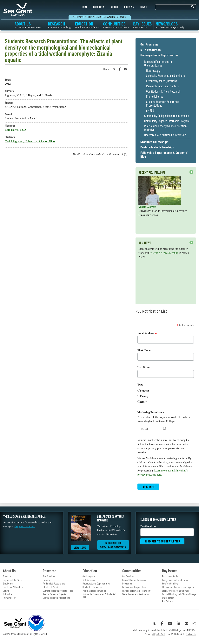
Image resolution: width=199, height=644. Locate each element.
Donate (6, 591)
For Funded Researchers (54, 584)
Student (145, 391)
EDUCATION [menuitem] (87, 25)
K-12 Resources (150, 50)
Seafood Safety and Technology (136, 591)
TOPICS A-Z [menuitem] (129, 7)
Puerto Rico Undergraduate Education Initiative (165, 128)
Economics (127, 584)
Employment (9, 584)
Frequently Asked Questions (162, 81)
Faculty (144, 396)
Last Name (144, 368)
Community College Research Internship (167, 116)
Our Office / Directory (13, 587)
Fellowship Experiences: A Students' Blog (164, 155)
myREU (150, 110)
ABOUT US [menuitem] (29, 25)
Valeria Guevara (147, 207)
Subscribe (7, 594)
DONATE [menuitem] (144, 7)
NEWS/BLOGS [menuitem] (170, 25)
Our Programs (149, 44)
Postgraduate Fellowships (157, 147)
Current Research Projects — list (58, 591)
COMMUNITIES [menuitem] (116, 25)
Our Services (128, 576)
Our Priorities (49, 576)
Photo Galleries (155, 96)
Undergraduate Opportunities (159, 55)
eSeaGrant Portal (50, 587)
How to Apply (153, 71)
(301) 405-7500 (158, 634)
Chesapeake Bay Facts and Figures (178, 587)
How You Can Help (170, 584)
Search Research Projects (54, 594)
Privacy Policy (9, 598)
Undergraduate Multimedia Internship (165, 135)
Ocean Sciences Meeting (165, 253)
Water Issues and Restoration (136, 594)
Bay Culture (167, 601)
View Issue (80, 548)
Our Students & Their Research (163, 91)
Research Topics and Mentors (162, 86)
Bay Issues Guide (170, 576)
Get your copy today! (25, 526)
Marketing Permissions (151, 412)
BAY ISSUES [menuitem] (143, 25)
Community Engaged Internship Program (167, 121)
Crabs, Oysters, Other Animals (176, 591)
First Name (144, 350)
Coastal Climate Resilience (134, 580)
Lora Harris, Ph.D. (16, 130)
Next (191, 172)
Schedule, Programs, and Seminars (165, 76)
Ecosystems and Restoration (175, 580)
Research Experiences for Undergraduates (159, 63)
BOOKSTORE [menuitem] (99, 7)
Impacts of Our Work (12, 580)
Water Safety (168, 598)
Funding (46, 580)
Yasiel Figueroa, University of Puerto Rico (30, 141)
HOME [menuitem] (85, 7)
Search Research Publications (56, 598)
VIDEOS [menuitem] (114, 7)
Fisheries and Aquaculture (134, 587)
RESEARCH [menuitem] (59, 25)
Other (143, 402)
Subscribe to (113, 545)
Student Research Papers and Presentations (163, 103)
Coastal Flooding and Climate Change (179, 594)
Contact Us (191, 634)
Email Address (147, 333)
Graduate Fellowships (154, 142)
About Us (7, 576)
